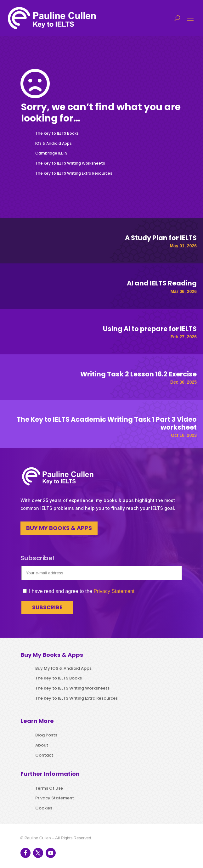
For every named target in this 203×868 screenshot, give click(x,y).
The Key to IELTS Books (57, 133)
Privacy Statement (114, 591)
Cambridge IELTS (51, 153)
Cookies (44, 808)
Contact (44, 755)
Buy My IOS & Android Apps (63, 668)
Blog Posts (46, 735)
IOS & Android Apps (54, 143)
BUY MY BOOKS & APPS (59, 528)
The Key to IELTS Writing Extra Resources (74, 173)
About (42, 745)
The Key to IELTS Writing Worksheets (70, 163)
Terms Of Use (49, 788)
